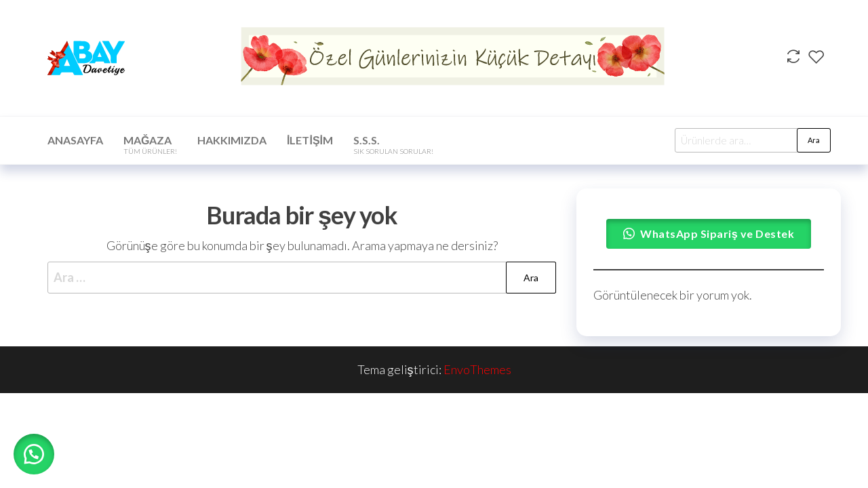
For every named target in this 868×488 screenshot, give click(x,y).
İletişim (310, 140)
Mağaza (150, 144)
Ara (814, 140)
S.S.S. (393, 144)
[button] (34, 454)
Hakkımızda (232, 140)
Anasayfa (75, 140)
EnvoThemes (477, 369)
